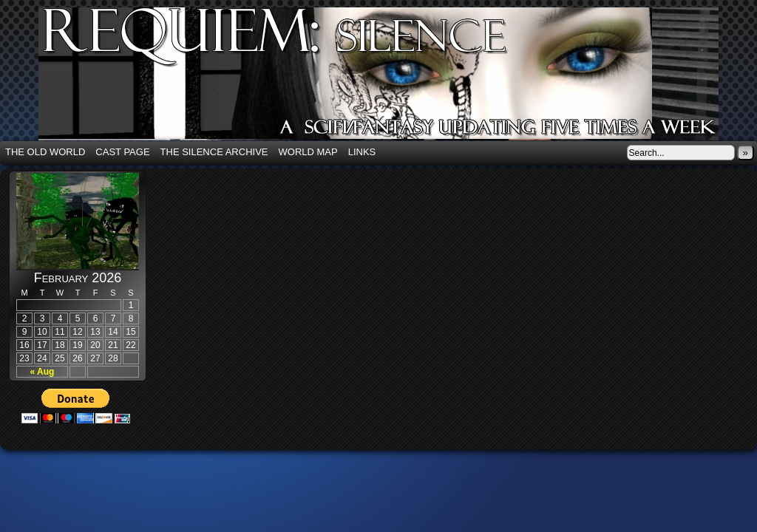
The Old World (45, 152)
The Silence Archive (214, 152)
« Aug (43, 372)
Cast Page (122, 152)
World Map (308, 152)
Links (362, 152)
